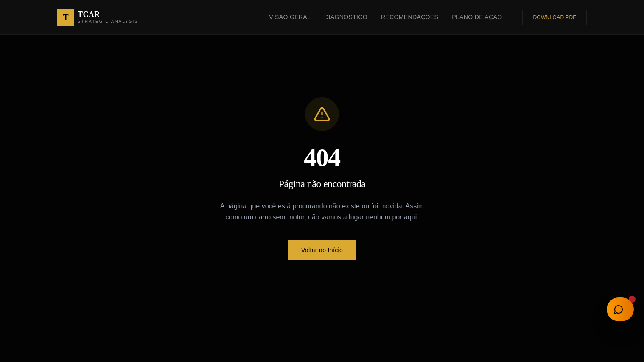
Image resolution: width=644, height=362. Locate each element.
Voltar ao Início (322, 250)
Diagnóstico (346, 17)
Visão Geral (290, 17)
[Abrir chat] (620, 309)
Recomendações (410, 17)
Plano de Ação (477, 17)
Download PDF (554, 17)
